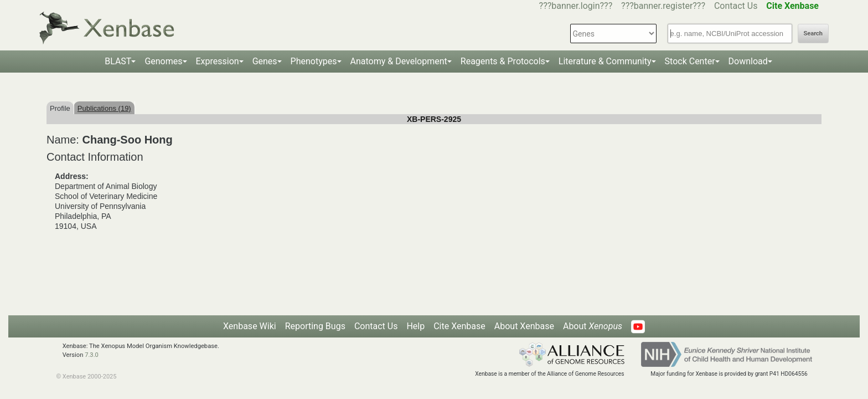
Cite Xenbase (459, 326)
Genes (265, 61)
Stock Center (690, 61)
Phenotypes (314, 61)
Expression (218, 61)
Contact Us (736, 6)
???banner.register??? (663, 6)
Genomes (163, 61)
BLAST (118, 61)
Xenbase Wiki (250, 326)
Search (813, 34)
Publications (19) (104, 108)
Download (748, 61)
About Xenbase (524, 326)
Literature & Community (605, 61)
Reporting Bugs (315, 326)
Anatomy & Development (399, 61)
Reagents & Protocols (503, 61)
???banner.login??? (576, 6)
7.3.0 (92, 355)
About (593, 326)
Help (415, 326)
